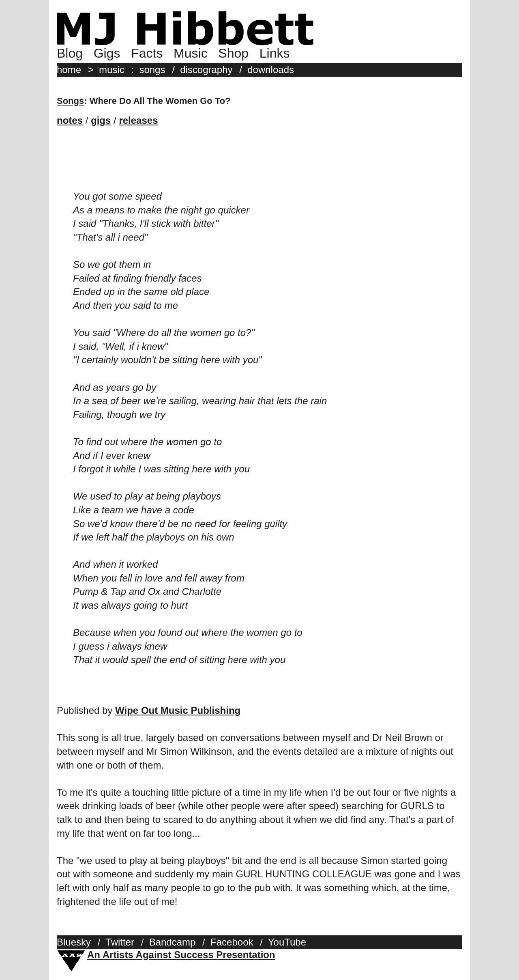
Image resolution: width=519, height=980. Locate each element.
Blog (70, 53)
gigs (101, 120)
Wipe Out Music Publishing (178, 710)
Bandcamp (173, 942)
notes (70, 120)
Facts (147, 53)
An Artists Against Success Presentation (181, 955)
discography (206, 70)
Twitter (120, 942)
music (112, 70)
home (69, 70)
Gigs (107, 53)
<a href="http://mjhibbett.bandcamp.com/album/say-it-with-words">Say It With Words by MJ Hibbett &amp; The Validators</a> (259, 165)
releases (138, 120)
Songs (70, 101)
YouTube (287, 942)
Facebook (232, 942)
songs (152, 70)
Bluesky (74, 942)
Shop (233, 53)
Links (275, 53)
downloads (271, 70)
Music (191, 53)
